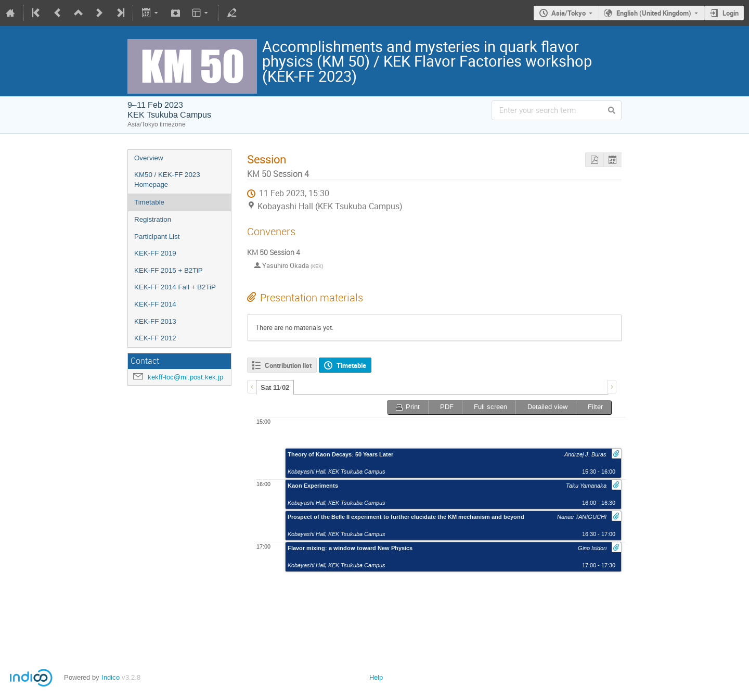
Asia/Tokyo (569, 13)
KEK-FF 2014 (155, 304)
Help (376, 677)
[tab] (275, 387)
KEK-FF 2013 (155, 321)
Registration (153, 219)
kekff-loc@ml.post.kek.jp (185, 377)
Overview (149, 158)
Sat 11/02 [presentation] (275, 388)
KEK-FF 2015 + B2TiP (169, 270)
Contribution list (288, 365)
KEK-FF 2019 (155, 253)
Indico (111, 677)
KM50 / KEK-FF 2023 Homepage (167, 180)
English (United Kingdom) (654, 13)
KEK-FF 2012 (155, 338)
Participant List (157, 237)
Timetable (149, 202)
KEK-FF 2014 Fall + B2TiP (175, 287)
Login (731, 13)
